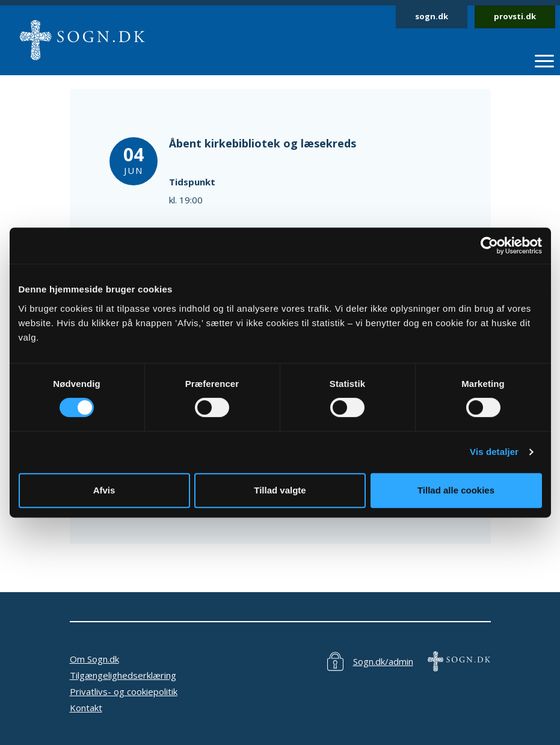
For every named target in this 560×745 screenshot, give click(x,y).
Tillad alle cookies (456, 490)
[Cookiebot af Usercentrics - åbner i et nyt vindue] (489, 246)
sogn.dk (432, 16)
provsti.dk (515, 16)
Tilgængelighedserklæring (123, 675)
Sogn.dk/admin (383, 661)
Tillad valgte (280, 490)
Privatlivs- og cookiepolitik (124, 691)
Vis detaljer (494, 452)
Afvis (104, 490)
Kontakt (86, 708)
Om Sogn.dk (94, 659)
